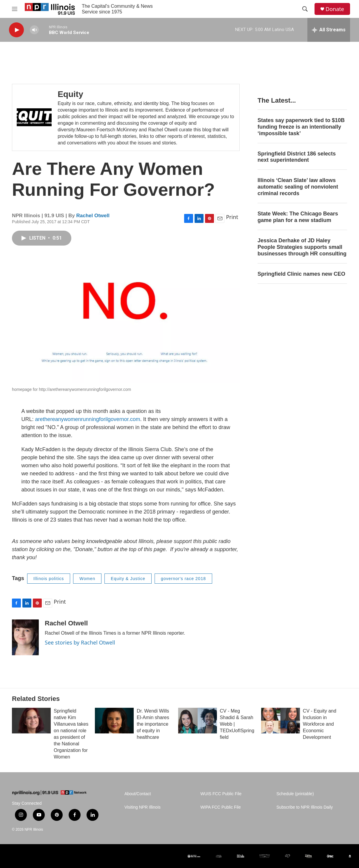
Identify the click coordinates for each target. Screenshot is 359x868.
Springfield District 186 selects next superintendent (297, 157)
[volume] (34, 30)
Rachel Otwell (93, 216)
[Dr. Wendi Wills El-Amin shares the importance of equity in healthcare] (114, 721)
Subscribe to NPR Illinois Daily (305, 807)
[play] (16, 30)
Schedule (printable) (295, 794)
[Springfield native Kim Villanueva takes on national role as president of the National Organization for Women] (31, 721)
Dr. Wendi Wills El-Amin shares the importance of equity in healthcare (153, 724)
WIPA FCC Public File (221, 807)
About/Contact (138, 794)
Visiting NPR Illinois (142, 807)
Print (232, 217)
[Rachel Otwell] (25, 637)
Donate (335, 9)
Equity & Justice (128, 579)
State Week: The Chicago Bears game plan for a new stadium (298, 217)
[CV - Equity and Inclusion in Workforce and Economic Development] (281, 721)
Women (87, 579)
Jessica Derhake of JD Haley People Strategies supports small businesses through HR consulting (302, 247)
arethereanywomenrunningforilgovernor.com (88, 419)
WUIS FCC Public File (221, 794)
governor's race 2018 (183, 579)
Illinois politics (49, 579)
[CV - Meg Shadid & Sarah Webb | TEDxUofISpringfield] (198, 721)
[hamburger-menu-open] (15, 9)
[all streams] (329, 30)
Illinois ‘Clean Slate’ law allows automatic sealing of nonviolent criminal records (298, 187)
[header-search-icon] (305, 9)
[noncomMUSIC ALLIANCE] (219, 856)
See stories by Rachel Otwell (80, 642)
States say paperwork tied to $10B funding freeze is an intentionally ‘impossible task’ (301, 127)
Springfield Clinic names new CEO (301, 274)
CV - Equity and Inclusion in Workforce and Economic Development (320, 724)
